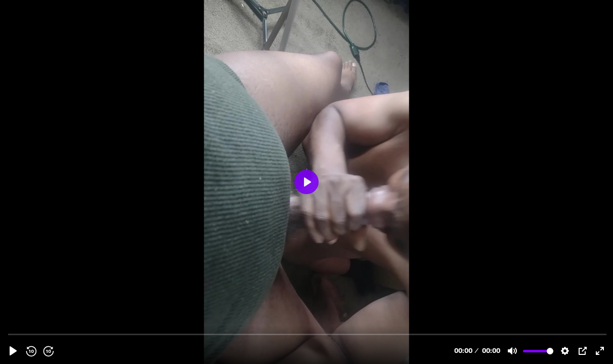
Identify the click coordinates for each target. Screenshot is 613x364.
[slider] (308, 334)
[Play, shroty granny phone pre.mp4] (13, 351)
